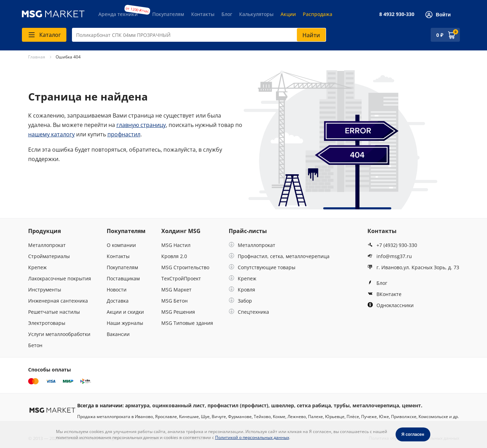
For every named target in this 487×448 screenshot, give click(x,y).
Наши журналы (125, 323)
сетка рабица (314, 405)
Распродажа (318, 14)
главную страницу (141, 125)
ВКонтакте (384, 294)
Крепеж (37, 267)
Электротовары (47, 323)
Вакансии (118, 334)
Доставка (118, 301)
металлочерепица (376, 405)
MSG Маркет (176, 290)
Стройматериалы (49, 256)
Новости (117, 290)
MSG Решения (178, 312)
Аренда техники (118, 14)
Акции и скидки (125, 312)
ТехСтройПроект (181, 278)
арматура (137, 405)
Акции (288, 14)
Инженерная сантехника (58, 301)
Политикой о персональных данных (252, 437)
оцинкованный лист (178, 405)
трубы (342, 405)
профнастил (124, 134)
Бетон (35, 345)
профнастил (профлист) (238, 405)
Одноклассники (391, 305)
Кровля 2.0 (174, 256)
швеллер (283, 405)
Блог (227, 14)
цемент (411, 405)
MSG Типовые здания (187, 323)
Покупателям (168, 14)
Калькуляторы (256, 14)
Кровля (242, 290)
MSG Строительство (185, 267)
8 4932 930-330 (397, 14)
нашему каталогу (51, 134)
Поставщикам (123, 278)
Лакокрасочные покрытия (60, 278)
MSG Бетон (174, 301)
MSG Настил (176, 245)
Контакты (203, 14)
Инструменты (45, 290)
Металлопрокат (47, 245)
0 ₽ (440, 35)
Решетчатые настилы (54, 312)
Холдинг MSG (181, 231)
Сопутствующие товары (262, 267)
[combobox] (199, 35)
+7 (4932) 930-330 (392, 245)
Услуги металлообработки (59, 334)
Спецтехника (249, 312)
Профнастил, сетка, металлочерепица (279, 256)
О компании (121, 245)
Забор (240, 301)
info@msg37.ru (390, 256)
